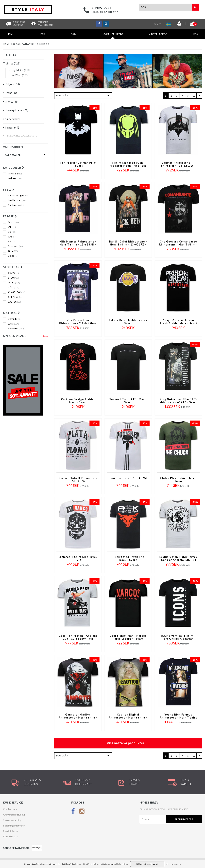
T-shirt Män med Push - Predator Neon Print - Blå (128, 164)
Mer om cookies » (173, 864)
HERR (42, 34)
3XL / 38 (14, 302)
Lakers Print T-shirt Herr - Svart (128, 322)
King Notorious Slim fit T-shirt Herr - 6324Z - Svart (178, 401)
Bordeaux (15, 246)
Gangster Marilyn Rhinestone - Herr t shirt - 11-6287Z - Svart (78, 716)
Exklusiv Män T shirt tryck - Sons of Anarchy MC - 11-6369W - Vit (178, 559)
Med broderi (17, 200)
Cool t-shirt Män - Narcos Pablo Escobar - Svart (128, 637)
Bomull (15, 319)
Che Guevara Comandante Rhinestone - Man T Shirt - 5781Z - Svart (178, 243)
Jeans (10, 93)
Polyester (16, 329)
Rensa (45, 336)
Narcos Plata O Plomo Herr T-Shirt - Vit (78, 480)
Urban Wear (18, 75)
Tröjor (11, 84)
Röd (12, 241)
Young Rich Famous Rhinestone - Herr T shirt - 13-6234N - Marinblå (178, 716)
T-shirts (43, 44)
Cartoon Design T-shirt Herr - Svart (78, 401)
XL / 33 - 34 (17, 292)
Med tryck (16, 205)
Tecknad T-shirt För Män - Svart (128, 401)
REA (196, 34)
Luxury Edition (19, 70)
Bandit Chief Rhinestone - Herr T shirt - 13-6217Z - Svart (128, 243)
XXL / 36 (15, 297)
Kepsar (11, 128)
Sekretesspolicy (12, 820)
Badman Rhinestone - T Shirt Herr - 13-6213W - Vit (178, 164)
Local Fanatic (113, 36)
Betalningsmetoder (14, 826)
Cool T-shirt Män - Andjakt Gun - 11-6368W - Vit (78, 637)
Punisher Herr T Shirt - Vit (128, 478)
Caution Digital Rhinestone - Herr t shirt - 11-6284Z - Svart (128, 716)
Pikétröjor (15, 174)
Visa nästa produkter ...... (128, 743)
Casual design (18, 196)
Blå (12, 232)
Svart (13, 222)
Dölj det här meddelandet (147, 864)
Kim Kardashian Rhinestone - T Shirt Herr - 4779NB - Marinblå (78, 322)
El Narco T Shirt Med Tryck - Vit (78, 558)
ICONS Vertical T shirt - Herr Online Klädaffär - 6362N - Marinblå (178, 637)
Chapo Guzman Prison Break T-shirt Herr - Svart (178, 322)
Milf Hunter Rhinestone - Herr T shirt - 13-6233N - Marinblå (78, 243)
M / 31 (14, 283)
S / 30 (14, 278)
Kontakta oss (10, 836)
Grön (13, 251)
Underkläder (12, 119)
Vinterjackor (158, 34)
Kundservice (10, 809)
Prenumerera (184, 819)
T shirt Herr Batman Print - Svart (78, 164)
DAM (74, 34)
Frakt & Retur (11, 831)
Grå (12, 237)
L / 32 (14, 287)
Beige (13, 256)
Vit (12, 227)
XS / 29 (14, 273)
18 (194, 96)
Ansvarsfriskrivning (14, 815)
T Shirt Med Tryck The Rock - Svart (128, 558)
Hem (10, 34)
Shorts (11, 102)
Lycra (14, 324)
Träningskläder (16, 110)
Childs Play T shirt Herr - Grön (178, 480)
